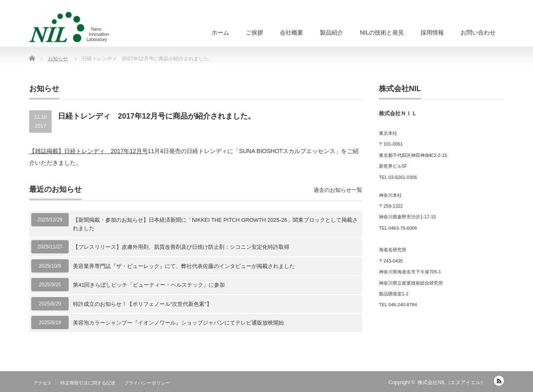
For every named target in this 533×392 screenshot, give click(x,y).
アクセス (42, 383)
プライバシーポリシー (147, 383)
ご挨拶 (254, 32)
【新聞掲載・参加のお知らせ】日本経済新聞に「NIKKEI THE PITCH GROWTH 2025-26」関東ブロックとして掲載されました (215, 224)
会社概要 (291, 32)
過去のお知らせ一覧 (338, 190)
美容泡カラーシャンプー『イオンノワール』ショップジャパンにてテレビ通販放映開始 (178, 323)
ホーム (220, 32)
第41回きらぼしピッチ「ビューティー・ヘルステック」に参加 (149, 285)
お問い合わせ (478, 32)
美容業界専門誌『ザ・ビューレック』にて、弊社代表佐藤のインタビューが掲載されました (184, 266)
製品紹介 (331, 32)
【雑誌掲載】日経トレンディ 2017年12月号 (88, 151)
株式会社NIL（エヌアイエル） (452, 382)
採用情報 (432, 32)
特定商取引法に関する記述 (88, 383)
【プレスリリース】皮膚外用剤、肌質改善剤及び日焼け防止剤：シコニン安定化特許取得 (181, 247)
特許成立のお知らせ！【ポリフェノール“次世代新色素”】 (142, 304)
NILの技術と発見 (382, 32)
